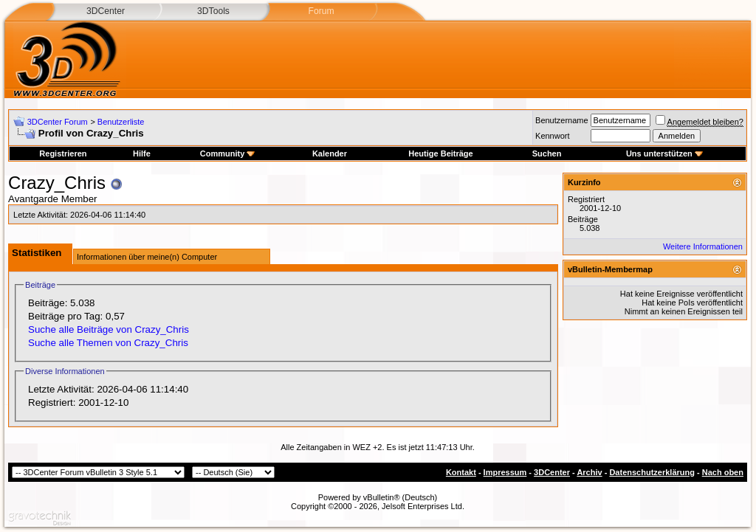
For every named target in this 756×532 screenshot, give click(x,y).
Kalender (330, 153)
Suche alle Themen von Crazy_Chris (108, 343)
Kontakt (461, 472)
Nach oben (723, 472)
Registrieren (63, 153)
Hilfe (142, 153)
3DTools (213, 11)
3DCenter (106, 11)
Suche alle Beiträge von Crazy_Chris (109, 329)
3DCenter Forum (58, 122)
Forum (321, 11)
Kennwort (552, 136)
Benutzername (562, 120)
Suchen (547, 153)
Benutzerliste (121, 122)
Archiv (589, 472)
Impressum (505, 472)
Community (228, 153)
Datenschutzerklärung (652, 472)
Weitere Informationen (703, 246)
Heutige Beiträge (440, 153)
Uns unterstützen (664, 153)
